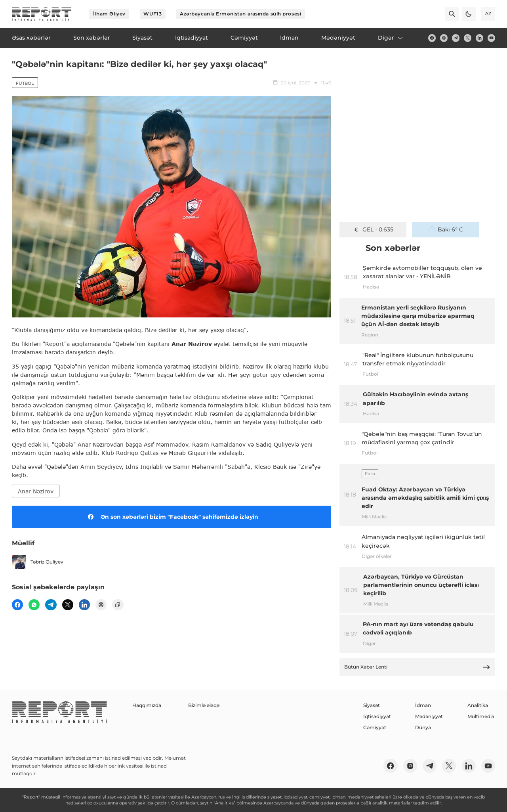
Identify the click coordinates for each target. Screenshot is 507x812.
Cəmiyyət (375, 727)
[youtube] (491, 38)
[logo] (42, 14)
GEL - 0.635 (373, 229)
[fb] (432, 38)
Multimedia (481, 716)
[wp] (34, 605)
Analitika (478, 705)
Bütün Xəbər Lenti (417, 667)
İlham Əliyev (109, 14)
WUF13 (152, 14)
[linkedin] (479, 38)
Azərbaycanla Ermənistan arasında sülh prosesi (240, 14)
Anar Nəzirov (36, 491)
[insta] (444, 38)
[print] (101, 605)
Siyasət (372, 705)
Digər (391, 38)
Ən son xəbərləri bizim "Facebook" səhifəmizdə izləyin (172, 517)
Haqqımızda (147, 705)
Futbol (25, 83)
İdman (423, 705)
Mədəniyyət (429, 716)
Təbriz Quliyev (38, 562)
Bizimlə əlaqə (204, 705)
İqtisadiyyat (377, 716)
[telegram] (456, 38)
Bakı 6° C (446, 229)
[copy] (118, 605)
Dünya (423, 727)
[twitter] (468, 38)
